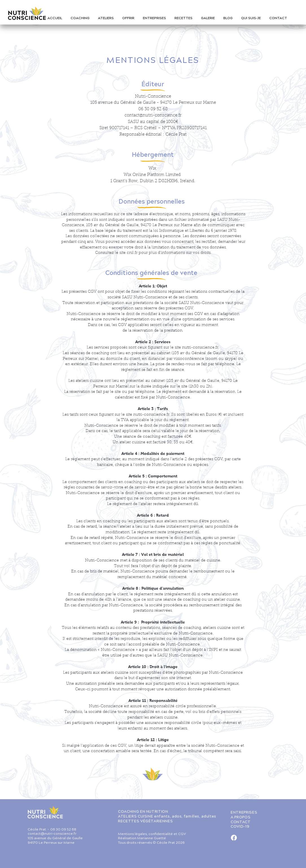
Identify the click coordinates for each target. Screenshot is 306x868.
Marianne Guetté (152, 839)
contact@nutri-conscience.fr (153, 115)
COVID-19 (240, 827)
